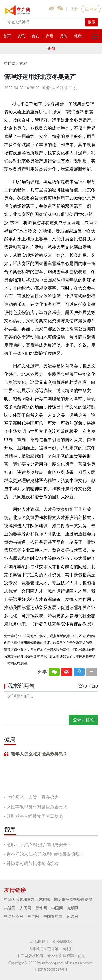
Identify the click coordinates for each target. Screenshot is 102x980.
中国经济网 (14, 916)
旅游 (23, 64)
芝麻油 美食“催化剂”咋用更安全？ (39, 845)
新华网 (41, 908)
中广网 (10, 64)
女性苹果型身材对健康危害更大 (37, 807)
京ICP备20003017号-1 (51, 970)
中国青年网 (53, 916)
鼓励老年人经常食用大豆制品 (35, 816)
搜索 (92, 22)
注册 (74, 9)
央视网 (10, 908)
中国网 (57, 908)
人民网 (26, 908)
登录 (91, 9)
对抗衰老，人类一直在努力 (33, 797)
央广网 (33, 916)
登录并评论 (84, 720)
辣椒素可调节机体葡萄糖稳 (33, 863)
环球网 (72, 916)
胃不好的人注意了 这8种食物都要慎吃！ (45, 854)
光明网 (73, 908)
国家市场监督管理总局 (73, 900)
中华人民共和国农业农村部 (27, 900)
